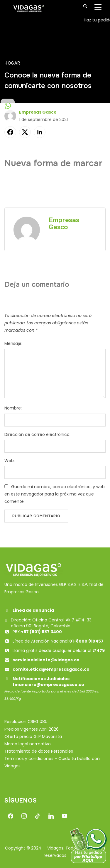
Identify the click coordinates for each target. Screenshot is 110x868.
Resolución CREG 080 (26, 722)
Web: (10, 461)
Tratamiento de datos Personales (39, 751)
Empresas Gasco (38, 112)
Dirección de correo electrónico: (37, 434)
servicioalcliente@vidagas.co (46, 660)
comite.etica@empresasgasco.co (51, 669)
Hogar (12, 63)
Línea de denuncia (29, 610)
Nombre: (13, 408)
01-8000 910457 (86, 641)
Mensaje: (13, 343)
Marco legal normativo (28, 744)
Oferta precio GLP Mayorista (33, 736)
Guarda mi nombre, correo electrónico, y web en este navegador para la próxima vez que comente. (55, 494)
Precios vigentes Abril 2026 (32, 729)
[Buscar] (85, 6)
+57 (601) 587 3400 (41, 632)
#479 (99, 650)
